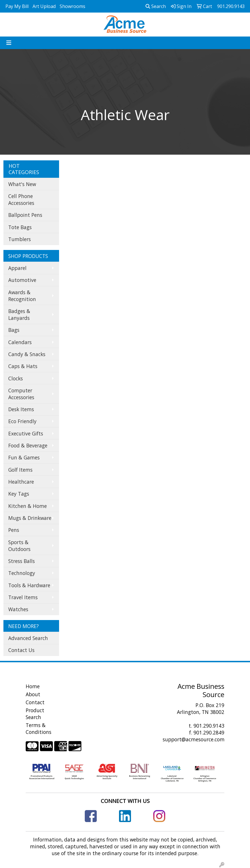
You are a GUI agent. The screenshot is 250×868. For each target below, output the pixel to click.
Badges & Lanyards (19, 314)
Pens (14, 530)
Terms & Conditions (39, 728)
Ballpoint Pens (25, 215)
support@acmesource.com (194, 739)
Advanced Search (28, 638)
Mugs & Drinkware (30, 518)
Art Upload (44, 6)
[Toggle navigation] (9, 43)
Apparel (17, 268)
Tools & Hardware (29, 585)
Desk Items (21, 409)
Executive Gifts (26, 433)
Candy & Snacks (27, 354)
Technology (22, 573)
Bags (14, 330)
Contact (35, 702)
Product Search (35, 714)
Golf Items (20, 470)
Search (156, 6)
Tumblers (20, 239)
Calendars (20, 342)
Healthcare (21, 482)
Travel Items (23, 597)
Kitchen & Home (28, 506)
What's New (22, 184)
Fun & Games (24, 457)
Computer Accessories (21, 394)
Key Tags (19, 494)
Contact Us (21, 650)
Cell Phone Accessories (21, 199)
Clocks (16, 378)
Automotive (22, 280)
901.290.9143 (209, 726)
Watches (18, 609)
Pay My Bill (17, 6)
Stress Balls (22, 561)
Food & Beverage (28, 445)
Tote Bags (20, 227)
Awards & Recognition (22, 296)
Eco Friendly (22, 421)
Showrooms (72, 6)
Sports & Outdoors (19, 546)
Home (33, 686)
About (33, 694)
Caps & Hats (23, 366)
